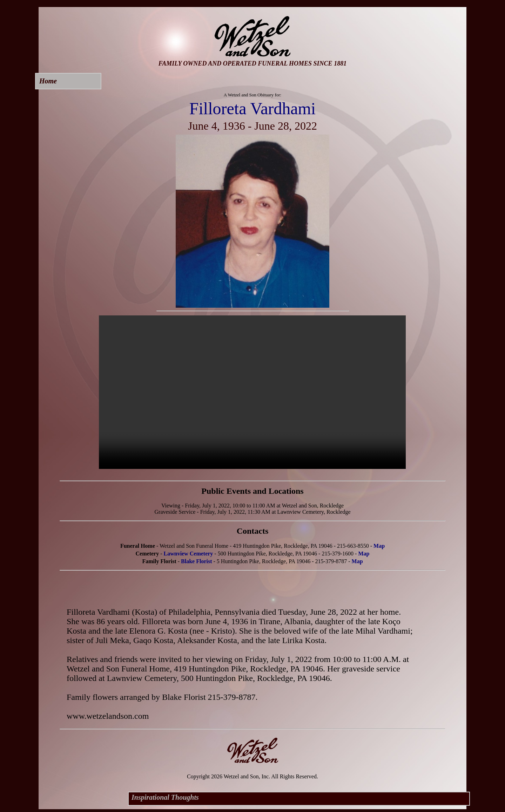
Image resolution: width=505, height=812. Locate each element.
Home (48, 81)
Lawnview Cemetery (188, 554)
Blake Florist (196, 561)
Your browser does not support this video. (252, 392)
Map (379, 546)
